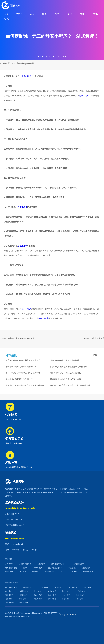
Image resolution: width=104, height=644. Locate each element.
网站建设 (73, 489)
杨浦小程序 (9, 599)
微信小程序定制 (29, 588)
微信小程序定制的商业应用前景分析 (66, 373)
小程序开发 (47, 489)
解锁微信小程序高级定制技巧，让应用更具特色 (70, 385)
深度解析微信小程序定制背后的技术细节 (23, 360)
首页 (14, 63)
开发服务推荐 (88, 572)
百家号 (25, 568)
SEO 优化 (54, 493)
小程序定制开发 (25, 564)
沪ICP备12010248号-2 (68, 615)
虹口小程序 (24, 599)
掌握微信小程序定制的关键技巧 (19, 379)
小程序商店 (41, 564)
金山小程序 (38, 595)
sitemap (63, 572)
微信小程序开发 (11, 588)
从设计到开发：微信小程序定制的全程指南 (68, 367)
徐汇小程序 (81, 599)
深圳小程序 (24, 591)
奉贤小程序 (9, 595)
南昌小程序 (81, 591)
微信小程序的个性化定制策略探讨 (65, 360)
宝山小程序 (66, 595)
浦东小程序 (9, 602)
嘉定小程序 (52, 595)
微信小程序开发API (55, 568)
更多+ (96, 355)
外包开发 (35, 572)
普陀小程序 (38, 599)
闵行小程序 (81, 595)
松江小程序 (24, 602)
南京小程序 (73, 588)
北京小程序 (38, 591)
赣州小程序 (66, 591)
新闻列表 (21, 63)
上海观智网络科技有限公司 (22, 617)
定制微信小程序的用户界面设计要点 (21, 367)
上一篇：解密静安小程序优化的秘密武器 (17, 338)
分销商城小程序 (78, 564)
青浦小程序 (24, 595)
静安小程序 (26, 76)
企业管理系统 (38, 493)
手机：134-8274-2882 (15, 538)
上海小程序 (87, 588)
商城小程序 (38, 568)
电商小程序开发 (11, 568)
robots (75, 572)
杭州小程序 (9, 591)
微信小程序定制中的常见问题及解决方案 (23, 373)
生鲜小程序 (87, 568)
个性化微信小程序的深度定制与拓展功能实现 (25, 385)
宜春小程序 (52, 591)
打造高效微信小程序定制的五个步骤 (66, 379)
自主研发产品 (50, 572)
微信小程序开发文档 (59, 564)
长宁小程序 (66, 599)
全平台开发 (9, 572)
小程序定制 (22, 246)
